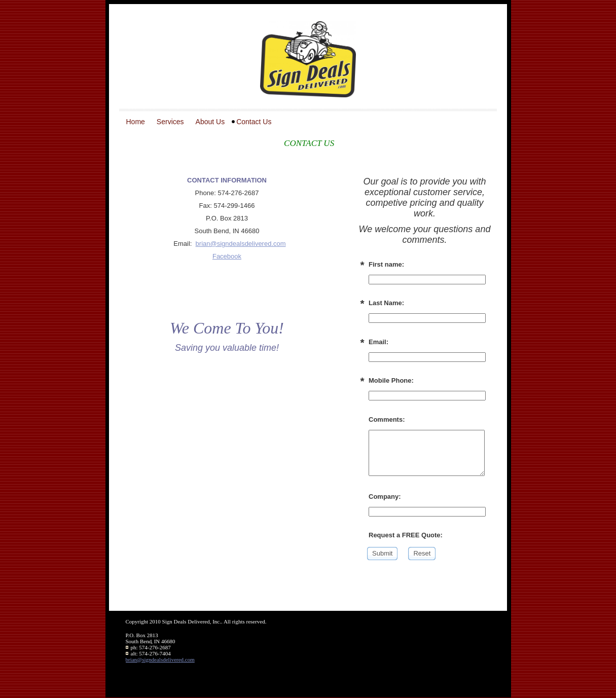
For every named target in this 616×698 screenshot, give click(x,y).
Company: (385, 497)
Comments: (387, 419)
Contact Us (254, 122)
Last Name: (386, 303)
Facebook (227, 256)
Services (170, 122)
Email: (378, 342)
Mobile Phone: (391, 380)
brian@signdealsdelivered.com (241, 244)
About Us (210, 122)
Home (136, 122)
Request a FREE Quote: (406, 535)
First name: (386, 264)
